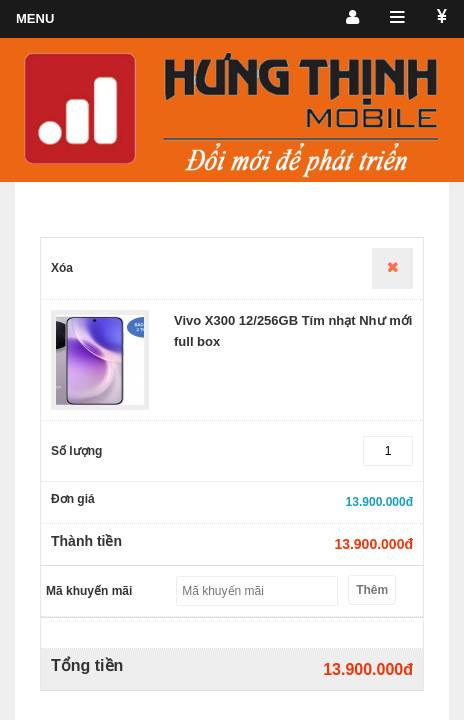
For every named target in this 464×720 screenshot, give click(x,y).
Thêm (372, 590)
